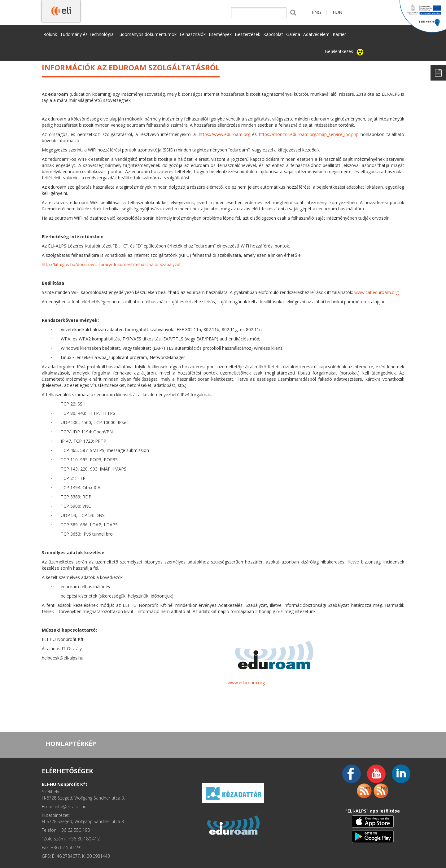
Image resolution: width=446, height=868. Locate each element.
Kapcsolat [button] (273, 34)
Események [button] (220, 34)
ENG (316, 12)
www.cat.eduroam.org (376, 292)
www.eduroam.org (246, 683)
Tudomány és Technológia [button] (87, 34)
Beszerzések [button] (247, 34)
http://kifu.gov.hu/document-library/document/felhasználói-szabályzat (111, 264)
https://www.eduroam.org (225, 134)
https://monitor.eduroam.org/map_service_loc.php (309, 134)
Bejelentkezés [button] (339, 51)
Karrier (339, 34)
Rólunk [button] (50, 34)
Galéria (293, 34)
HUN (337, 12)
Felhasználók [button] (193, 34)
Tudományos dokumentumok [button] (147, 34)
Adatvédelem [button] (316, 34)
